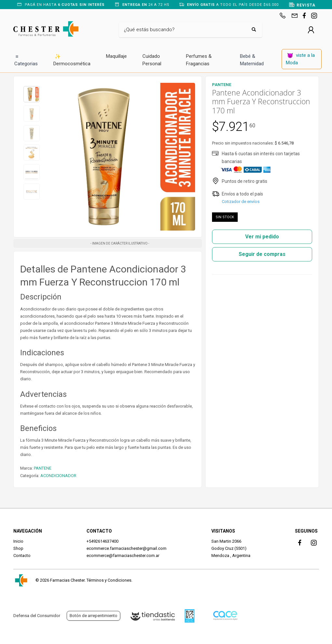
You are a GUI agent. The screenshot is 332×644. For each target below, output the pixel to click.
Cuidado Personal (152, 60)
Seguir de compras (262, 254)
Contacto (22, 556)
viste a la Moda (300, 59)
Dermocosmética (72, 60)
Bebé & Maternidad (252, 60)
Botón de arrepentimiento (93, 616)
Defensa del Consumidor (37, 616)
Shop (18, 548)
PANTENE (43, 468)
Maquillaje (116, 56)
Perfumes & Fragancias (199, 60)
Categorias (26, 60)
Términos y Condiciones (109, 580)
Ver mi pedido (262, 237)
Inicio (18, 541)
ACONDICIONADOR (58, 476)
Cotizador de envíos (241, 202)
